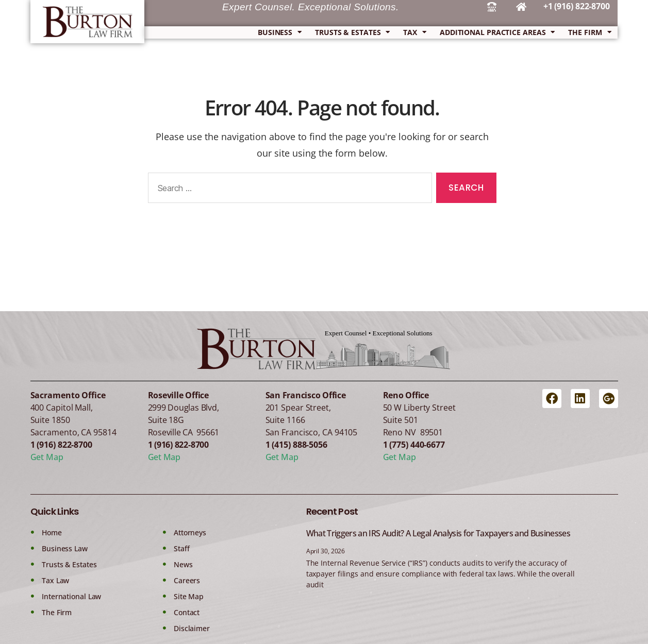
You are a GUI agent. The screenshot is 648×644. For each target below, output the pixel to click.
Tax (415, 32)
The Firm (589, 32)
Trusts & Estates (352, 32)
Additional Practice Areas (497, 32)
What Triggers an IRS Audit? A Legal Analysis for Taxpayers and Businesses (438, 533)
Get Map (47, 457)
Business (280, 32)
